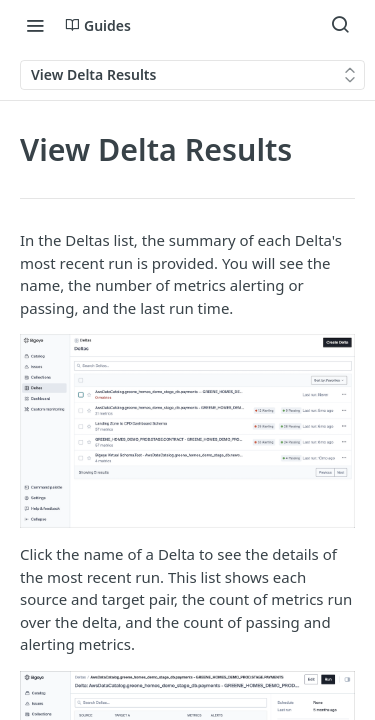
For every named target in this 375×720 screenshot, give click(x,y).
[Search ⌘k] (340, 25)
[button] (187, 431)
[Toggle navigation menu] (35, 25)
